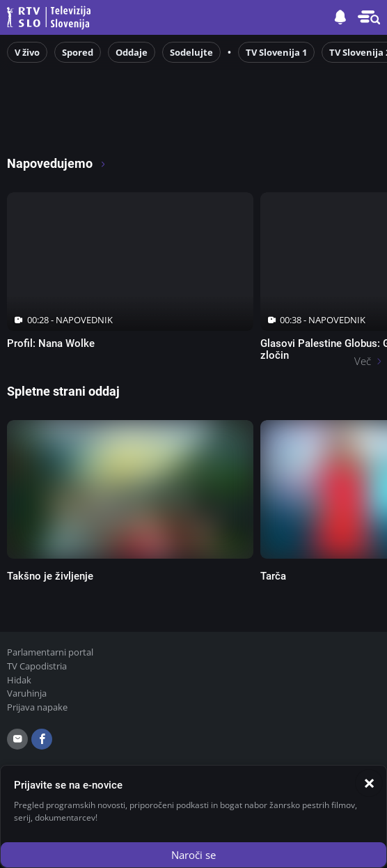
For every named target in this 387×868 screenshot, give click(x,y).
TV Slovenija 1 (276, 52)
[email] (17, 739)
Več (363, 361)
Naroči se (193, 855)
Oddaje (132, 52)
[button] (369, 17)
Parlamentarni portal (50, 652)
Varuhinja (27, 693)
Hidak (19, 680)
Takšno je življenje (50, 576)
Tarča (273, 576)
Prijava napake (37, 707)
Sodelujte (191, 52)
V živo (27, 52)
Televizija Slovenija (51, 18)
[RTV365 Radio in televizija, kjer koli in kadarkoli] (126, 126)
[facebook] (42, 739)
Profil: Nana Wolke (51, 343)
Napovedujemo (57, 163)
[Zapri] (369, 783)
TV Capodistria (37, 666)
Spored (78, 52)
